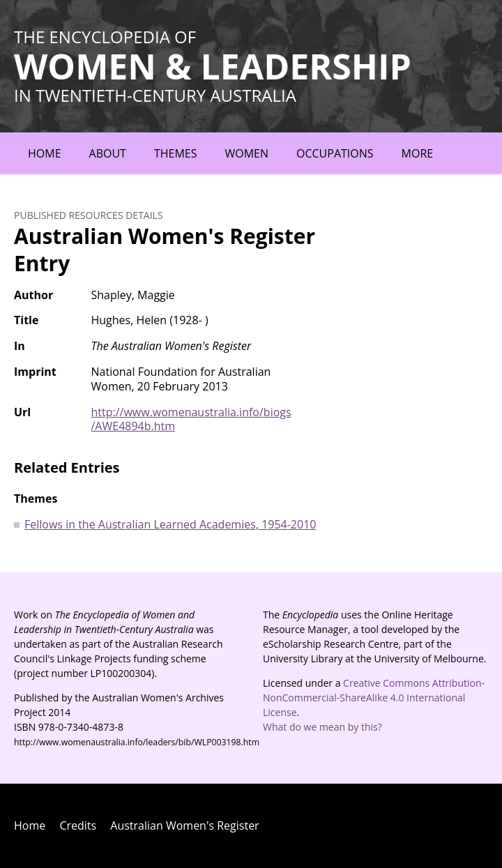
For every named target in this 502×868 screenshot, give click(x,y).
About (108, 153)
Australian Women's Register (184, 825)
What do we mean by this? (322, 727)
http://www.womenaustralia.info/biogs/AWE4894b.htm (191, 419)
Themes (176, 153)
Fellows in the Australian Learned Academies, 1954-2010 (170, 524)
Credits (78, 825)
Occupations (335, 153)
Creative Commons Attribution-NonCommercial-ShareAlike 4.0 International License (374, 698)
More (418, 153)
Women (246, 153)
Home (45, 153)
